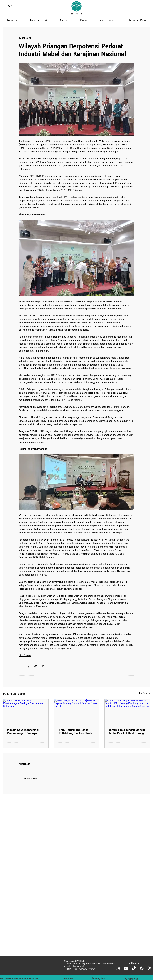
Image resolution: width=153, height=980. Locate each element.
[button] (38, 21)
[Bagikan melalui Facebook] (20, 666)
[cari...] (11, 6)
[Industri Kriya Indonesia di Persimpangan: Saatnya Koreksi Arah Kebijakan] (26, 712)
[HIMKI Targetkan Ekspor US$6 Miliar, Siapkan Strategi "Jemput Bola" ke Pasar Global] (77, 712)
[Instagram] (118, 968)
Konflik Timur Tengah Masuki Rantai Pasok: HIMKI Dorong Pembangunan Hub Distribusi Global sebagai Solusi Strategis (127, 731)
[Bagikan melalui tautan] (36, 666)
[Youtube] (126, 968)
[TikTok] (134, 968)
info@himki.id (78, 966)
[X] (150, 968)
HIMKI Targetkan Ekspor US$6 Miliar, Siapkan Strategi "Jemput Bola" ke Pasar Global (76, 731)
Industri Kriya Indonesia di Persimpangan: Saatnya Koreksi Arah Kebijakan (23, 731)
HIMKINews (25, 655)
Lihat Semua (144, 693)
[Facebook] (142, 968)
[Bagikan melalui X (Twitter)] (28, 666)
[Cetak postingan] (43, 666)
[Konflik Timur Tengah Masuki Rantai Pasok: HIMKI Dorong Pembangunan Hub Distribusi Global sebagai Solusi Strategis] (127, 712)
